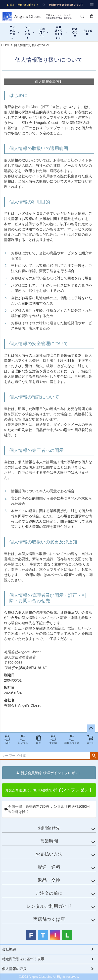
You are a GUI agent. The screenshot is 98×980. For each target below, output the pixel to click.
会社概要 (9, 949)
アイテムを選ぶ (14, 32)
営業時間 (49, 841)
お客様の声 (75, 32)
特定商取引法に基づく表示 (23, 959)
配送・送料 (49, 867)
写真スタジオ (72, 739)
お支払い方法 (49, 854)
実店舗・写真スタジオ (61, 32)
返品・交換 (49, 880)
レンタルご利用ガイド (49, 906)
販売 (38, 739)
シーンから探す (30, 32)
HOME (6, 45)
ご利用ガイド (44, 32)
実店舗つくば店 (49, 919)
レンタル (23, 739)
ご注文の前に (49, 893)
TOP (7, 739)
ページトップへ (91, 728)
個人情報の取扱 (14, 969)
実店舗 (53, 739)
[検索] (82, 16)
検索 (94, 756)
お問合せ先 (49, 828)
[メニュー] (92, 5)
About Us (88, 32)
